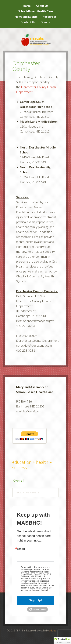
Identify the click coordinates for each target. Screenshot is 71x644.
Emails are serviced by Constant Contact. (36, 589)
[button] (62, 640)
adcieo (53, 631)
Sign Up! (35, 600)
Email (21, 549)
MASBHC (35, 37)
